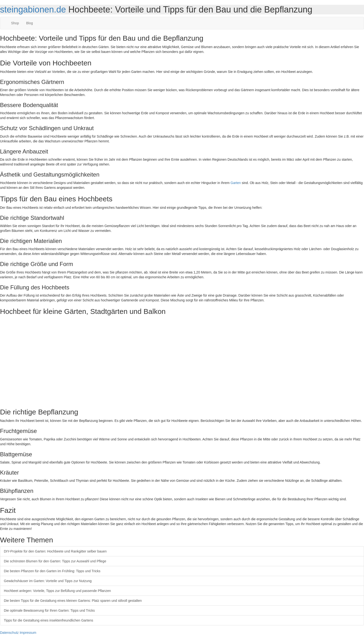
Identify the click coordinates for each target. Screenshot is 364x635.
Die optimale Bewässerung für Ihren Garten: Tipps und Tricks (49, 610)
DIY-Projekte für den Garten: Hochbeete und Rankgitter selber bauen (55, 551)
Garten (236, 183)
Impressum (28, 633)
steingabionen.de (33, 10)
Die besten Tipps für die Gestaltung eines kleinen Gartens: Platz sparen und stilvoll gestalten (73, 601)
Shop (15, 23)
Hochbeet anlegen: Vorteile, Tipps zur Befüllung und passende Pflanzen (57, 591)
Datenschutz (9, 633)
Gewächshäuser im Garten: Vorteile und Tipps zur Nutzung (48, 581)
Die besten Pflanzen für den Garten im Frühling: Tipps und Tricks (52, 571)
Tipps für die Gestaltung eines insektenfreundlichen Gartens (48, 620)
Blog (30, 23)
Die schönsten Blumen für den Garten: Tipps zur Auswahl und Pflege (55, 561)
